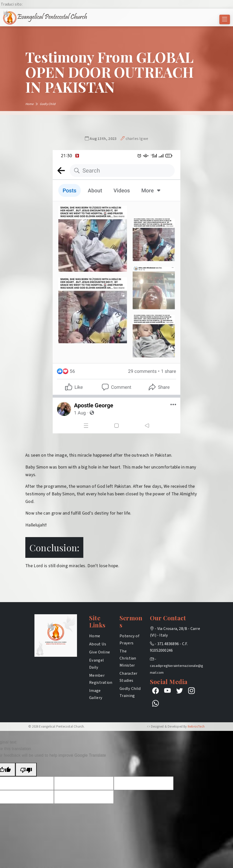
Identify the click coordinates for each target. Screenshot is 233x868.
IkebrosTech (196, 727)
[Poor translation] (26, 770)
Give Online (100, 652)
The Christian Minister (128, 658)
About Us (98, 644)
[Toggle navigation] (225, 20)
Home (95, 636)
